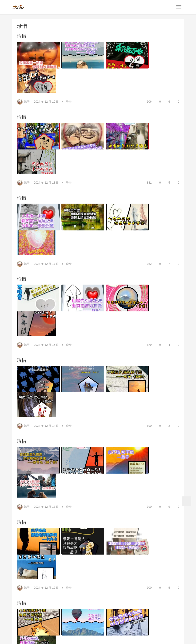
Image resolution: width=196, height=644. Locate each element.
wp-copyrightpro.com (113, 637)
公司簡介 (21, 609)
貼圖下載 (161, 609)
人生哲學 (60, 609)
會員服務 (92, 614)
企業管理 (122, 609)
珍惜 (22, 36)
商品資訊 (41, 609)
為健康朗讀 (101, 609)
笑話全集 (142, 609)
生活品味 (80, 609)
